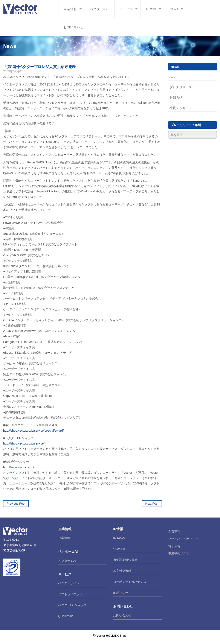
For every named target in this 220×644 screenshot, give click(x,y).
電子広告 (174, 546)
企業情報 (70, 9)
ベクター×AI (100, 9)
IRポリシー (121, 593)
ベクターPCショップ (72, 605)
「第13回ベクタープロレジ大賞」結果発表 (39, 67)
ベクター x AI (67, 561)
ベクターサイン (69, 583)
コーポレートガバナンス (130, 582)
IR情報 (151, 9)
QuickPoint (66, 616)
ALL (172, 77)
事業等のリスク (179, 553)
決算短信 (119, 549)
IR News (119, 538)
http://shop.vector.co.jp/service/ (24, 443)
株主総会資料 (122, 571)
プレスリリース (181, 87)
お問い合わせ (73, 27)
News (174, 9)
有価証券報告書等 (125, 560)
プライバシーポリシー (183, 539)
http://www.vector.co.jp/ (19, 467)
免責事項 (174, 531)
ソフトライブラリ (70, 594)
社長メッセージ (181, 108)
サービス (127, 9)
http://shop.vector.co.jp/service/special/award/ (34, 431)
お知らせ (176, 97)
